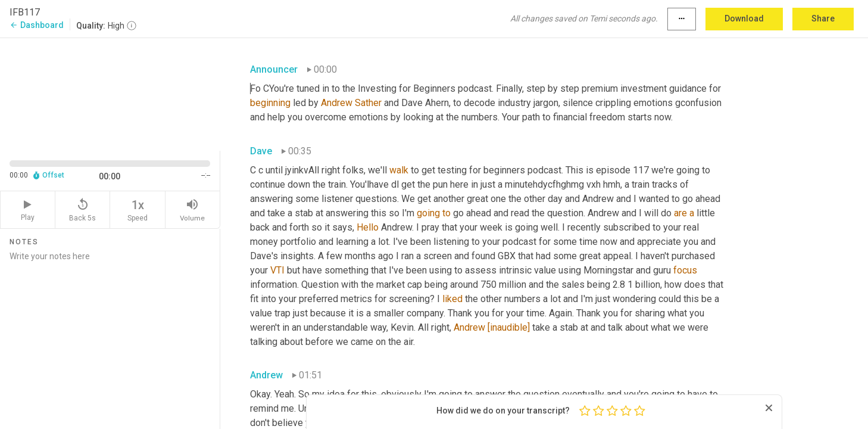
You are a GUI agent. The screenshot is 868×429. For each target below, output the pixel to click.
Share (823, 18)
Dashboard (37, 25)
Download (744, 18)
